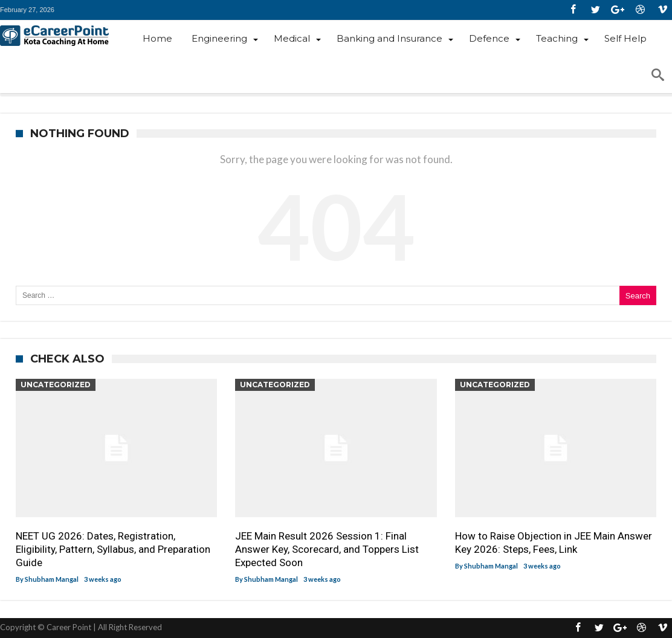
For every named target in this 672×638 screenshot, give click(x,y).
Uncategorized (56, 385)
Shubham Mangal (52, 579)
